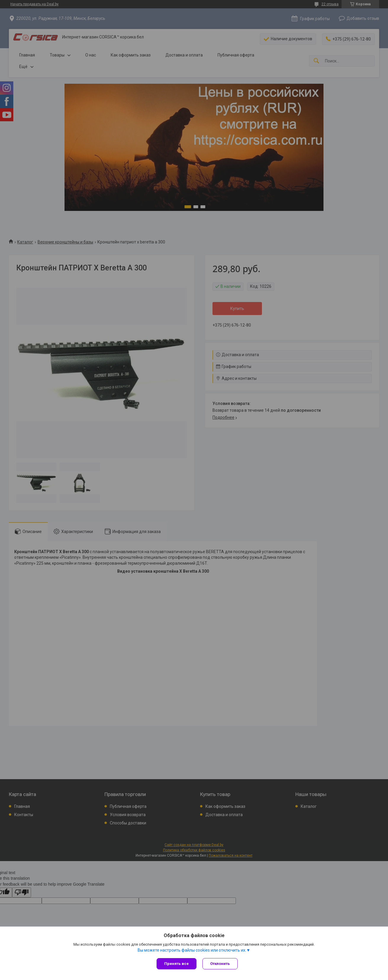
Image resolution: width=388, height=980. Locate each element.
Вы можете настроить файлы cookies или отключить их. (192, 950)
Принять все (177, 964)
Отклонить (220, 964)
